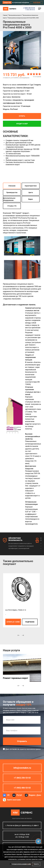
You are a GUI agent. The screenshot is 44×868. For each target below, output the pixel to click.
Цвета (31, 192)
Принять (36, 864)
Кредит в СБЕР (22, 124)
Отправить (22, 741)
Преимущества (12, 192)
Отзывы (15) (12, 206)
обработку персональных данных (30, 749)
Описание (12, 186)
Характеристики (31, 186)
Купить (22, 116)
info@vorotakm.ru (22, 768)
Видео (31, 199)
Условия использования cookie (21, 864)
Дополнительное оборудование (9, 199)
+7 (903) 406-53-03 (30, 10)
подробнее (30, 622)
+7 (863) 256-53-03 (29, 8)
